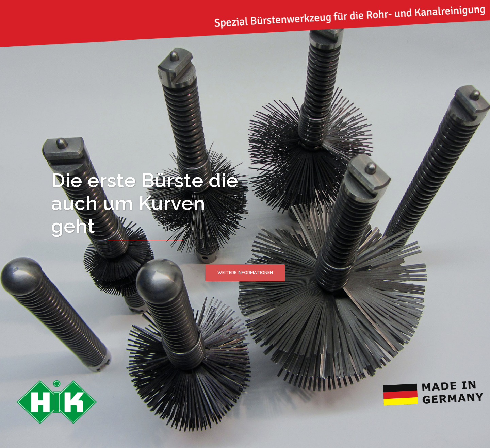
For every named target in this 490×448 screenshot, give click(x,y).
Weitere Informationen (245, 273)
